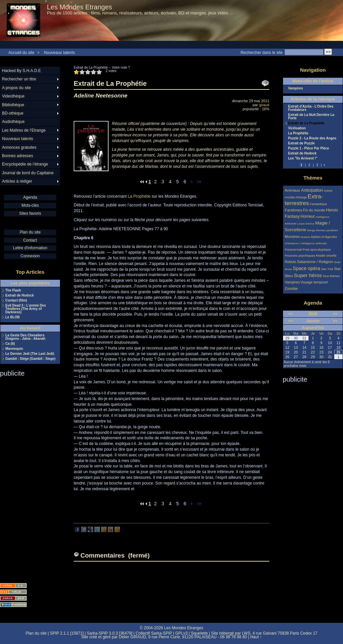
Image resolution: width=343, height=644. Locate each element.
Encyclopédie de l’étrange (25, 164)
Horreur (308, 216)
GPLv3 (181, 633)
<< (290, 314)
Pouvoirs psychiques (300, 255)
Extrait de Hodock (20, 296)
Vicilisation (297, 128)
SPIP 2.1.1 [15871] (67, 633)
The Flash (13, 291)
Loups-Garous (306, 224)
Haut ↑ (256, 637)
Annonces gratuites (19, 147)
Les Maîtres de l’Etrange (24, 130)
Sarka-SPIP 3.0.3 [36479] (110, 633)
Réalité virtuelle (326, 256)
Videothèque (13, 96)
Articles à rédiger (17, 181)
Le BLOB (13, 317)
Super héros (308, 275)
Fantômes (293, 210)
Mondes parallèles (327, 230)
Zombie (291, 288)
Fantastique (319, 204)
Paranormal (293, 249)
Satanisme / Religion (315, 262)
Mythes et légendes (324, 237)
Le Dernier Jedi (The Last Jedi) (30, 354)
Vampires (295, 88)
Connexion (30, 256)
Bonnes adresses (18, 156)
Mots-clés (30, 205)
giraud (264, 105)
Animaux (293, 190)
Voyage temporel (314, 282)
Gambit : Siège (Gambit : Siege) (30, 359)
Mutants (305, 237)
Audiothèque (13, 122)
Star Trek (327, 269)
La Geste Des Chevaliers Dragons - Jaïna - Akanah (25, 337)
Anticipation (312, 190)
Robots (290, 262)
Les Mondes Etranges (80, 7)
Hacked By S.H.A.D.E (21, 71)
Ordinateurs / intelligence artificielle (306, 243)
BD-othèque (13, 113)
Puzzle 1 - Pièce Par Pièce (308, 148)
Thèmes (313, 178)
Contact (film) (16, 301)
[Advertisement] (27, 478)
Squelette (199, 633)
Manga (311, 230)
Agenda (30, 197)
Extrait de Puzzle (301, 143)
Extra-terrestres (304, 200)
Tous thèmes (331, 276)
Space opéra (306, 268)
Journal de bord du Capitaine (28, 173)
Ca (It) (10, 344)
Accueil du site (21, 53)
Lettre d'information (30, 248)
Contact (30, 240)
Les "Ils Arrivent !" (303, 158)
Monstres (292, 237)
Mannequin (14, 349)
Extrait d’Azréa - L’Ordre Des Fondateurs (311, 108)
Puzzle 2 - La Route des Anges (312, 138)
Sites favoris (30, 213)
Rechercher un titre (19, 79)
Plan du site (30, 232)
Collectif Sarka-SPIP (154, 633)
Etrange (302, 197)
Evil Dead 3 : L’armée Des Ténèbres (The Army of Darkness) (26, 309)
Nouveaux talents (59, 53)
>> (335, 314)
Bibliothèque (13, 105)
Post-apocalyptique (317, 249)
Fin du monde (314, 210)
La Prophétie (139, 196)
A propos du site (16, 88)
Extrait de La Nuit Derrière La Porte (311, 117)
